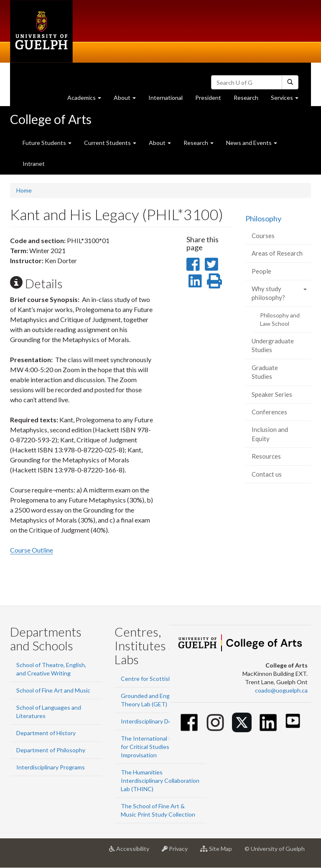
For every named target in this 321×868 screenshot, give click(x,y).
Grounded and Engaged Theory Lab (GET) (152, 700)
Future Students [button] (47, 143)
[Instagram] (215, 722)
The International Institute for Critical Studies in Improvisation (157, 747)
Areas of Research (277, 253)
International (166, 98)
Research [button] (199, 143)
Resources (266, 456)
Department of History (46, 733)
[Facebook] (189, 722)
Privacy (178, 852)
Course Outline (32, 550)
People (261, 271)
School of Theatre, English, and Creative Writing (51, 669)
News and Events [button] (252, 143)
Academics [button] (87, 100)
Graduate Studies (265, 372)
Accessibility (132, 852)
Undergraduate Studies (273, 345)
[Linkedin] (268, 722)
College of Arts (51, 119)
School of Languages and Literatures (49, 712)
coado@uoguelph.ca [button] (281, 690)
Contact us (267, 474)
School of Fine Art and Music (53, 690)
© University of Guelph (275, 849)
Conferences (269, 412)
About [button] (128, 100)
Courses (263, 236)
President (208, 98)
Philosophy (263, 218)
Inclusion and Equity (270, 434)
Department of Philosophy (51, 750)
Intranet (34, 164)
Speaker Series (272, 394)
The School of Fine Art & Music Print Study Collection (158, 810)
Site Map (219, 852)
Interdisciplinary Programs (51, 767)
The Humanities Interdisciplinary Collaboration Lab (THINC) (160, 780)
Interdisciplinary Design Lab (157, 721)
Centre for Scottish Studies (157, 679)
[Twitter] (242, 722)
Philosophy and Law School (280, 319)
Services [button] (288, 100)
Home (24, 190)
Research (249, 100)
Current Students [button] (110, 143)
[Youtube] (293, 721)
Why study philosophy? (268, 293)
